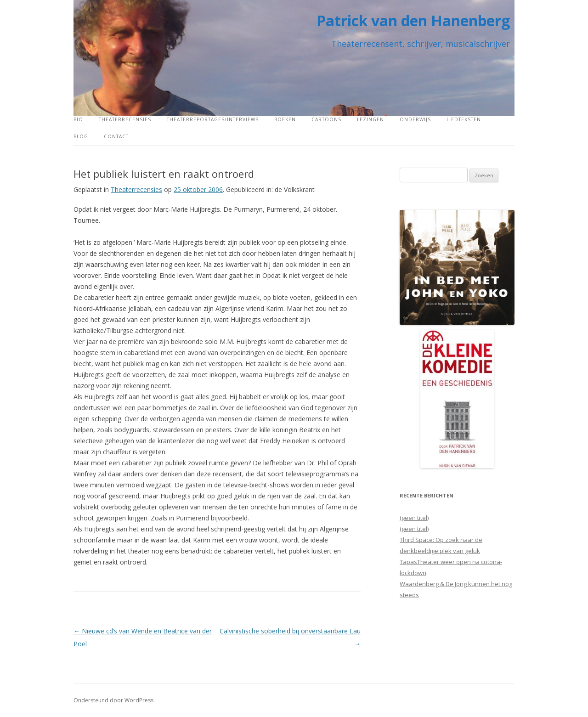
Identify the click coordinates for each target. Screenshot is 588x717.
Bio (78, 119)
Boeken (285, 119)
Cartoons (326, 119)
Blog (81, 136)
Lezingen (370, 119)
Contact (116, 136)
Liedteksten (464, 119)
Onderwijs (415, 119)
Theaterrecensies (125, 119)
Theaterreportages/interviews (213, 119)
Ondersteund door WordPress (113, 700)
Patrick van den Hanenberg (413, 20)
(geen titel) (414, 518)
